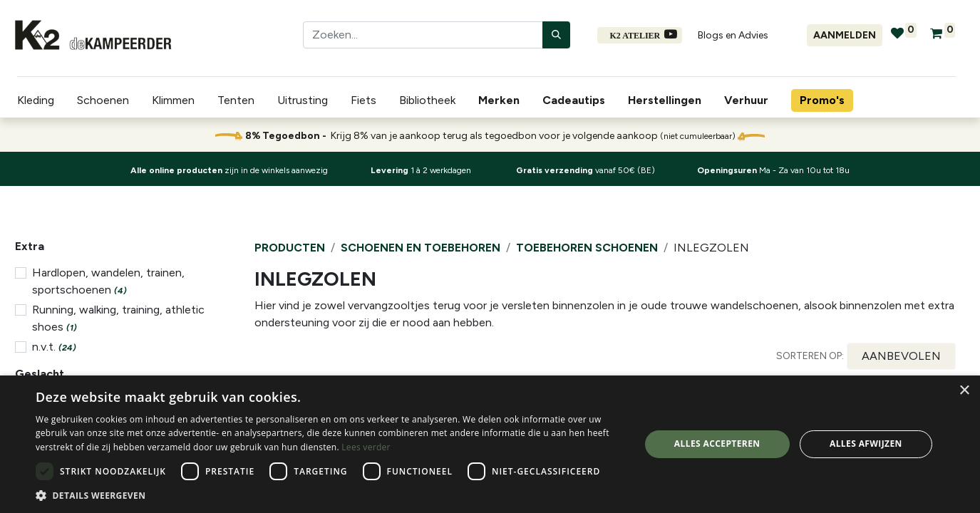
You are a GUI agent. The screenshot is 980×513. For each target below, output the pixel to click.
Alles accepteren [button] (717, 444)
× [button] (964, 391)
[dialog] (490, 444)
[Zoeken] (556, 35)
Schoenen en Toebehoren (421, 248)
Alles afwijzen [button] (866, 444)
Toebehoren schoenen (587, 248)
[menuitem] (499, 100)
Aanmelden (845, 35)
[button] (901, 356)
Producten (290, 248)
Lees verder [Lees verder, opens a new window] (366, 447)
